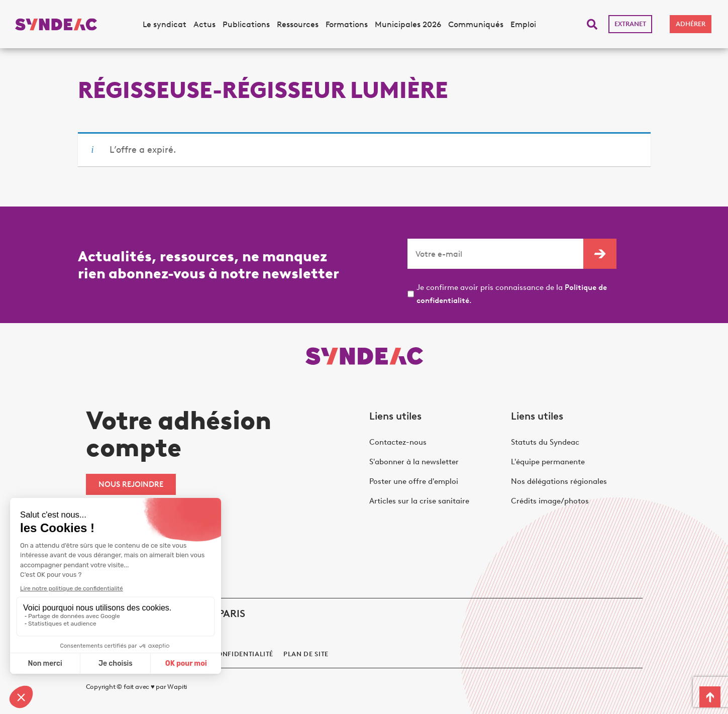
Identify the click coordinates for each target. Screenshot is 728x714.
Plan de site (306, 654)
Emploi (523, 24)
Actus (204, 24)
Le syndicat (165, 24)
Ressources (298, 24)
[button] (592, 24)
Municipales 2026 (408, 24)
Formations (347, 24)
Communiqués (476, 24)
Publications (246, 24)
